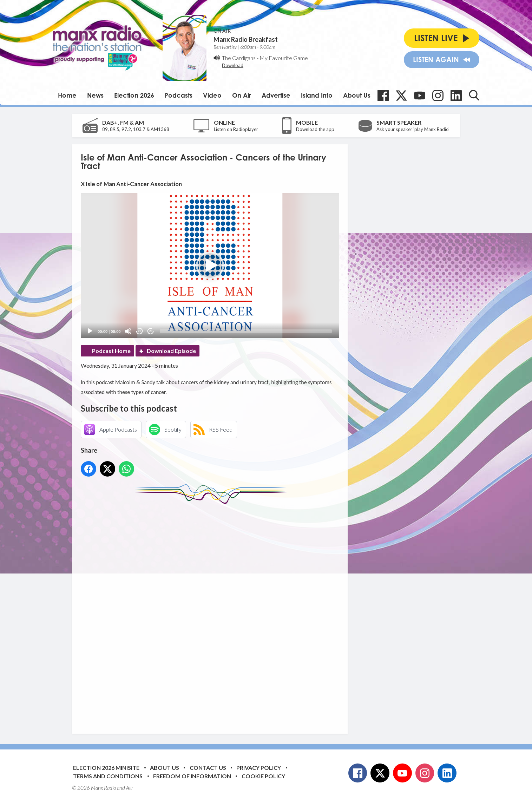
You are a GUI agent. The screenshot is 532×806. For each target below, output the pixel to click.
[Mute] (128, 331)
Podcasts (179, 95)
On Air (242, 95)
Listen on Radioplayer (236, 129)
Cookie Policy (263, 776)
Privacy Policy (259, 768)
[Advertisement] (212, 614)
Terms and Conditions (108, 776)
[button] (210, 266)
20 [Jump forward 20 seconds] (151, 331)
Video (212, 95)
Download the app (315, 129)
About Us (357, 95)
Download (233, 65)
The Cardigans (239, 58)
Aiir (130, 788)
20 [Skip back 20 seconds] (140, 331)
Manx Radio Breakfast (246, 39)
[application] (210, 265)
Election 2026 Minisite (106, 768)
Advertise (276, 95)
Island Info (317, 95)
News (95, 95)
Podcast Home (111, 351)
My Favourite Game (284, 58)
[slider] (246, 331)
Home (67, 95)
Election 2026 (134, 95)
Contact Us (208, 768)
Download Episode (171, 351)
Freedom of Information (192, 776)
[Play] (90, 331)
